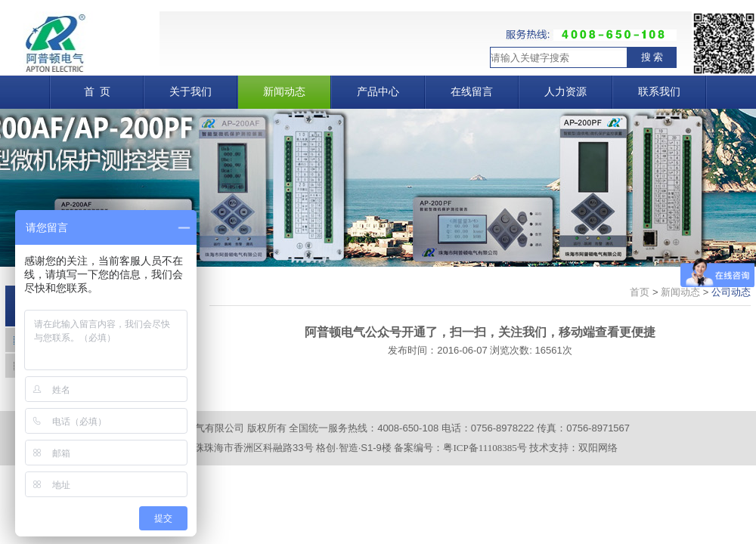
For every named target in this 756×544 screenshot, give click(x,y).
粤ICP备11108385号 (485, 448)
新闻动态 (680, 292)
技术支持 (549, 448)
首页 (640, 292)
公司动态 (731, 292)
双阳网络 (598, 448)
